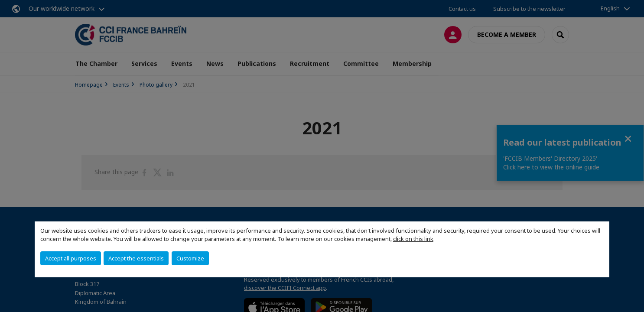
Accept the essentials (136, 258)
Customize (190, 258)
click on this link (413, 239)
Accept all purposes (71, 258)
